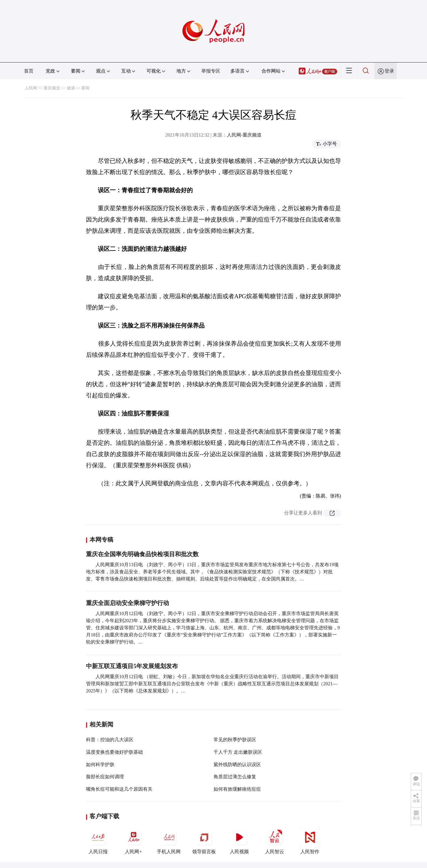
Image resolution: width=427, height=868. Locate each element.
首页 (29, 71)
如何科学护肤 (100, 764)
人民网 (31, 88)
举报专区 (211, 71)
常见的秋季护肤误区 (235, 740)
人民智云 (275, 840)
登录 (389, 71)
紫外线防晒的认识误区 (237, 764)
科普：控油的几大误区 (110, 740)
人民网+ (133, 840)
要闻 (85, 88)
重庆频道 (52, 88)
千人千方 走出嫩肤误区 (238, 752)
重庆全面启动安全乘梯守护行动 (128, 603)
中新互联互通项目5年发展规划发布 (132, 666)
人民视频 (239, 840)
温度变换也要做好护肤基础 (114, 752)
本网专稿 (101, 540)
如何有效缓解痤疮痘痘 (237, 789)
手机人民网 (169, 840)
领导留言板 (204, 840)
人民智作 (310, 840)
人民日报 (98, 840)
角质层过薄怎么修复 (235, 777)
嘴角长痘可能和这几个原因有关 (119, 789)
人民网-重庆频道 (244, 135)
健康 (71, 88)
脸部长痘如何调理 (105, 777)
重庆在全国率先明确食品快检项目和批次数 (142, 554)
